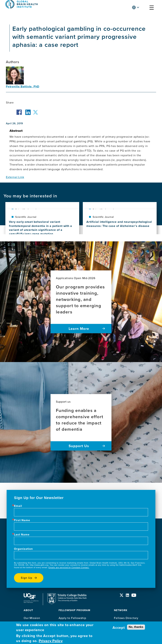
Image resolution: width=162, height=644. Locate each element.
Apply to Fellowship (72, 618)
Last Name (22, 535)
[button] (145, 8)
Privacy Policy (51, 641)
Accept (119, 628)
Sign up (27, 578)
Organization (23, 549)
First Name (22, 520)
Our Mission (32, 618)
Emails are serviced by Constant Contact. (69, 567)
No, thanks (136, 627)
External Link (15, 177)
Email (18, 506)
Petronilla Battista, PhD (23, 86)
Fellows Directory (126, 618)
